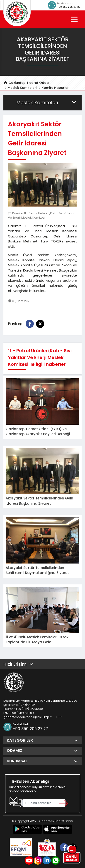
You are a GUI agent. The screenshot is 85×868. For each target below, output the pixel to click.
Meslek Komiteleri (22, 88)
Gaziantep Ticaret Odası (26, 83)
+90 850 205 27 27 (69, 7)
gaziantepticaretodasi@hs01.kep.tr (27, 717)
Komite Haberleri (56, 88)
